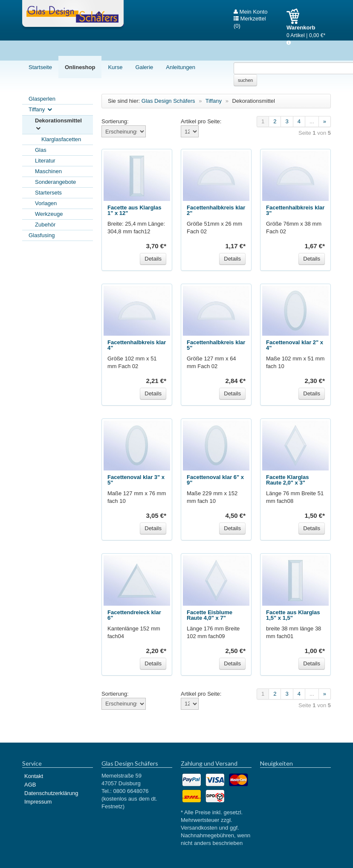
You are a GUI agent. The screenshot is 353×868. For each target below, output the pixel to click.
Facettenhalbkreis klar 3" (295, 210)
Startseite (40, 67)
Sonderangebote (55, 182)
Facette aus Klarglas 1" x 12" (134, 210)
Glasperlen (42, 99)
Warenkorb (296, 16)
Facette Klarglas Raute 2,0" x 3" (287, 480)
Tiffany (41, 110)
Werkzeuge (49, 214)
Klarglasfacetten (61, 139)
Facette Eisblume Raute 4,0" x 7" (210, 615)
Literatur (45, 161)
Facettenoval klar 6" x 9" (215, 480)
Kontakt (34, 776)
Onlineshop (80, 67)
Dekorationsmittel (58, 125)
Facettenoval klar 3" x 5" (136, 480)
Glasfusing (42, 235)
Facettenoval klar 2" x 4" (295, 345)
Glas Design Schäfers (73, 15)
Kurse (115, 67)
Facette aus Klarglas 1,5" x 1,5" (293, 615)
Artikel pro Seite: (201, 121)
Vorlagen (46, 203)
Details (153, 259)
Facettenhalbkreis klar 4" (137, 345)
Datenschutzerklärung (51, 793)
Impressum (38, 802)
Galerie (144, 67)
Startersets (48, 193)
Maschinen (48, 171)
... (312, 121)
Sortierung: (115, 121)
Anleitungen (181, 67)
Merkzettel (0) (250, 19)
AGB (30, 785)
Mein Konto (250, 12)
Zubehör (45, 225)
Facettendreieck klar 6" (134, 615)
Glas (41, 150)
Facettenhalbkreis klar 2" (216, 210)
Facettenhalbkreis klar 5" (216, 345)
